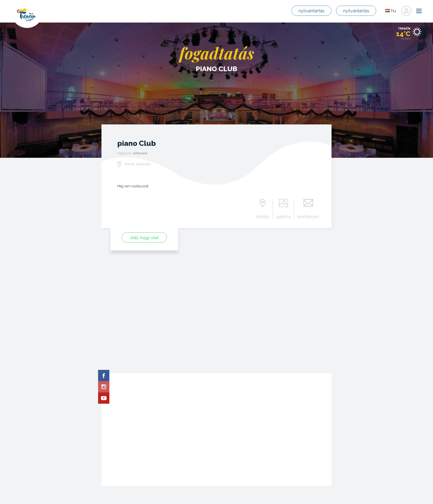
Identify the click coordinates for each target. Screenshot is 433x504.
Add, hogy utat (144, 238)
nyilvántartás (311, 11)
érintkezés (308, 216)
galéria (283, 216)
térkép (262, 216)
